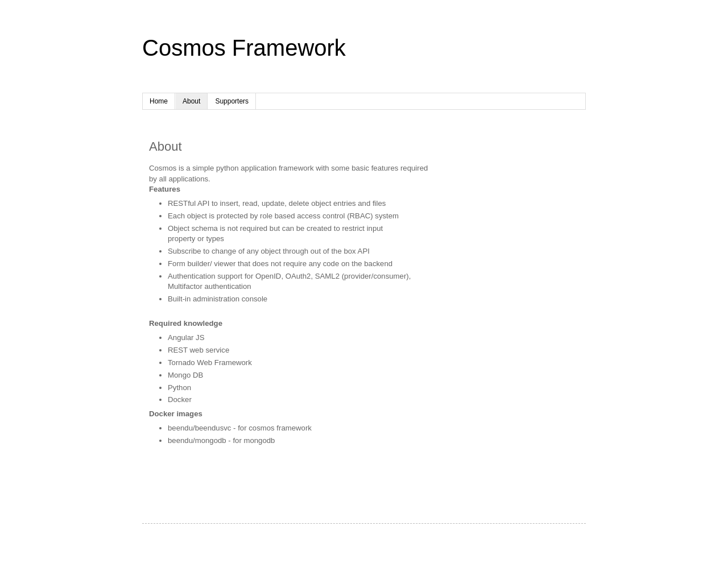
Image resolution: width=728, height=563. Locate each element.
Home (159, 101)
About (191, 101)
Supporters (232, 101)
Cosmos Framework (244, 48)
